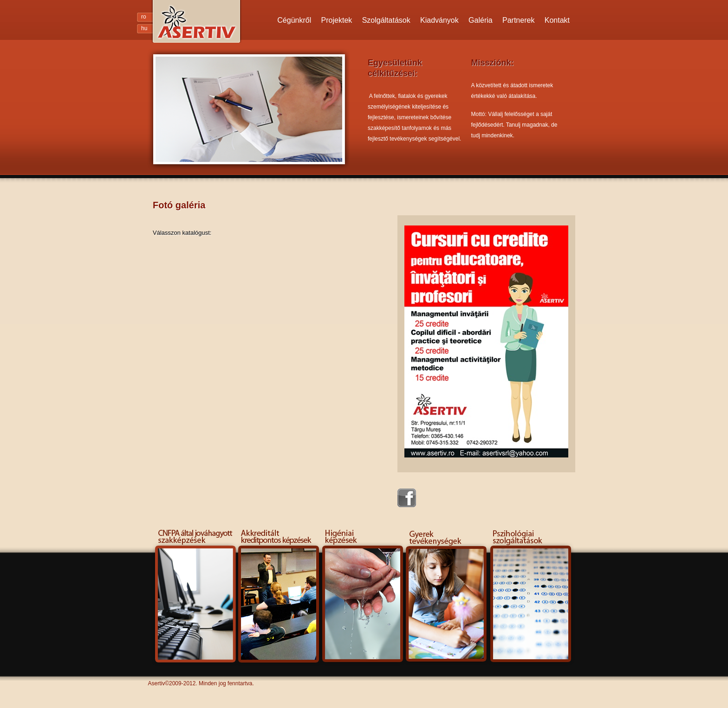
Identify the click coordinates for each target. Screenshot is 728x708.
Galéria (481, 20)
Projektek (337, 20)
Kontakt (557, 20)
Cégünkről (294, 20)
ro (144, 17)
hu (144, 28)
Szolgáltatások (386, 20)
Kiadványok (439, 20)
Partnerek (518, 20)
